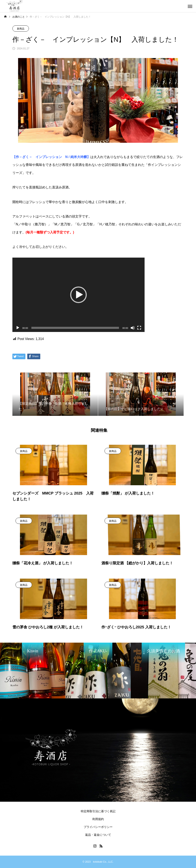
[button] (78, 295)
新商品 (21, 29)
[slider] (75, 328)
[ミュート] (133, 328)
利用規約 (98, 819)
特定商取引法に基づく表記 (98, 811)
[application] (78, 295)
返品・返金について (98, 835)
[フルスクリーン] (139, 328)
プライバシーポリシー (98, 827)
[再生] (18, 328)
